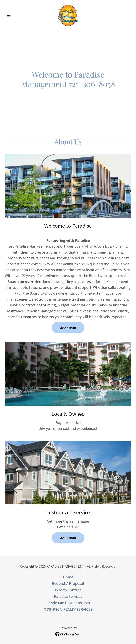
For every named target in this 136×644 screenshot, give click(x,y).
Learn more (68, 327)
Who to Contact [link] (68, 590)
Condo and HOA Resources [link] (68, 603)
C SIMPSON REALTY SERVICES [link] (68, 609)
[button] (14, 15)
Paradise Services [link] (68, 596)
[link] (68, 15)
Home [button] (68, 577)
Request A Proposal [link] (68, 583)
